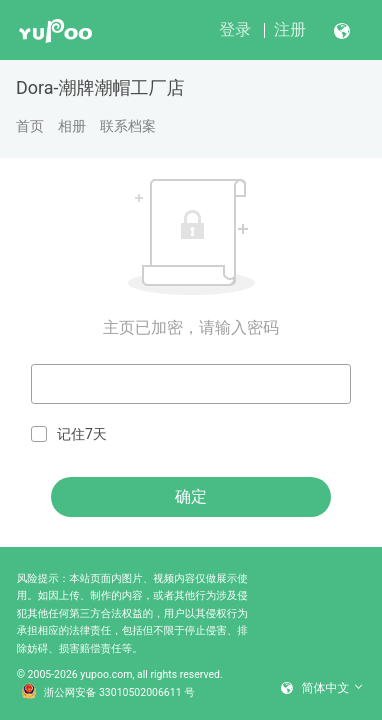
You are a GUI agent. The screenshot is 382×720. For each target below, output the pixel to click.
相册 (72, 126)
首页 (30, 126)
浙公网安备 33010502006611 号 (108, 693)
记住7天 (69, 434)
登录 (235, 29)
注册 (290, 29)
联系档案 (128, 126)
